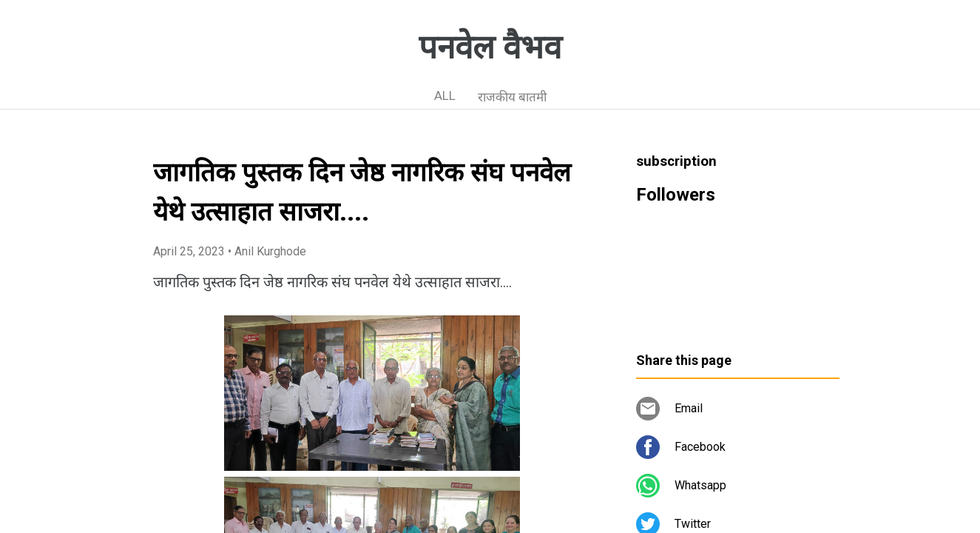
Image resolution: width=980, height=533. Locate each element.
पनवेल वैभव (490, 47)
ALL (445, 95)
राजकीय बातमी (512, 97)
